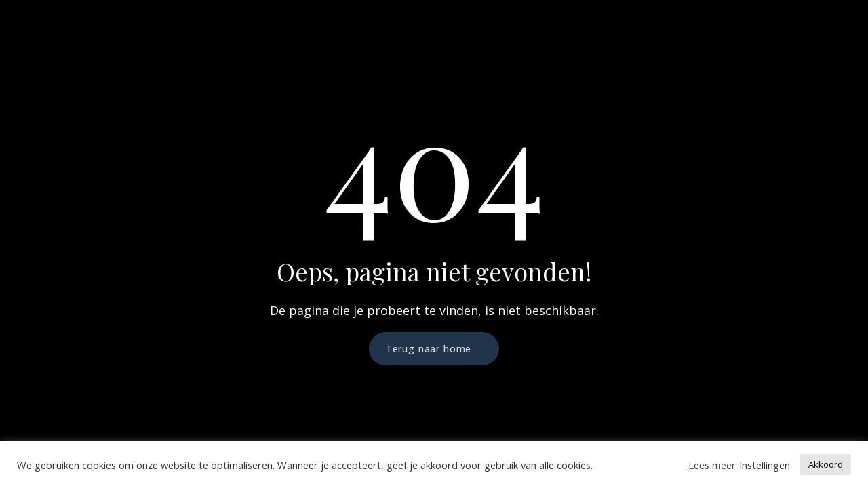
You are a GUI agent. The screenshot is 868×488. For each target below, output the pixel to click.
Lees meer (712, 465)
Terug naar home (429, 349)
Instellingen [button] (765, 465)
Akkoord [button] (826, 464)
